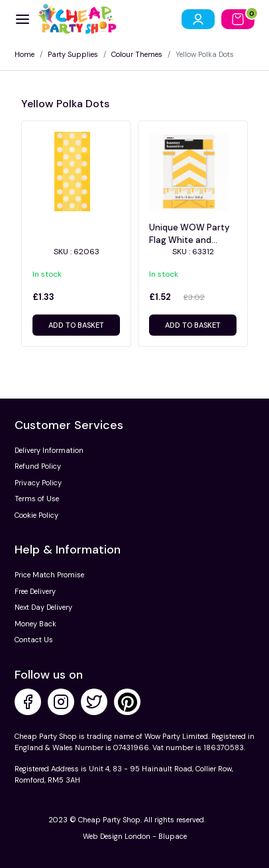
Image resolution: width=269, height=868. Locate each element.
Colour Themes (137, 54)
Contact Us (34, 640)
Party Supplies (73, 54)
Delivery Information (49, 450)
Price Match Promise (49, 575)
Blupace (173, 836)
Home (25, 54)
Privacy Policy (38, 483)
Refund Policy (38, 466)
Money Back (35, 624)
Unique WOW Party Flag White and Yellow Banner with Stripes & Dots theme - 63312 (189, 234)
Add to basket (76, 325)
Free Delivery (35, 591)
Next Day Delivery (43, 607)
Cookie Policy (36, 515)
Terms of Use (37, 499)
